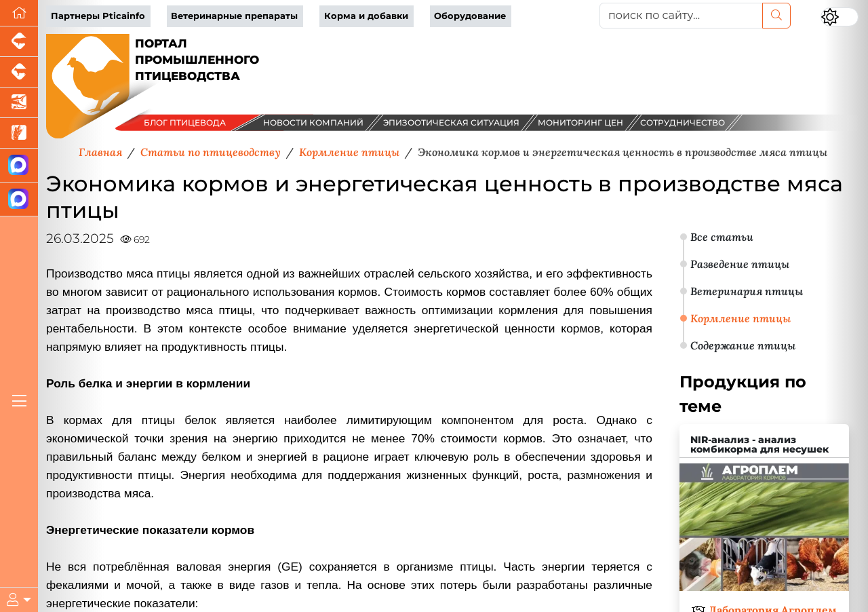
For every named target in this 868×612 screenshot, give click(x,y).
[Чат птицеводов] (19, 199)
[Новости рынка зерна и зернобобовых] (19, 133)
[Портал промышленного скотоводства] (19, 72)
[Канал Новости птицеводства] (19, 166)
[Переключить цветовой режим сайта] (840, 17)
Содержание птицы (743, 345)
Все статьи (722, 237)
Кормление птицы (741, 318)
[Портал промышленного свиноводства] (19, 42)
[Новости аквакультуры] (19, 103)
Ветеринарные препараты (234, 16)
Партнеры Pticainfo (98, 16)
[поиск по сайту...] (681, 16)
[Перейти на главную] (19, 13)
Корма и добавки (366, 16)
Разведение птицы (740, 264)
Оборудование (470, 16)
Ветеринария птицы (747, 291)
